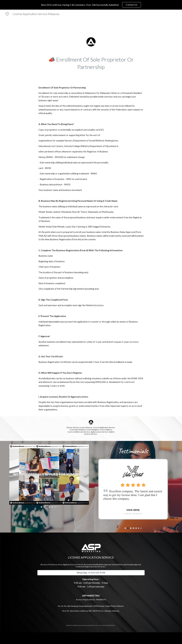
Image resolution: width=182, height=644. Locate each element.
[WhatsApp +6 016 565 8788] (91, 573)
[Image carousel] (49, 476)
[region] (91, 5)
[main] (91, 63)
